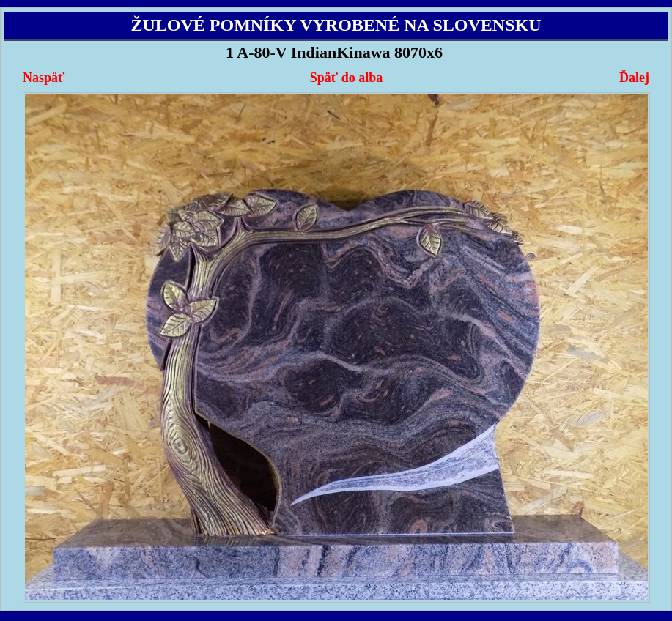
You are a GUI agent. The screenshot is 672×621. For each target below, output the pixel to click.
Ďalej (634, 78)
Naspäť (44, 78)
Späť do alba (346, 78)
